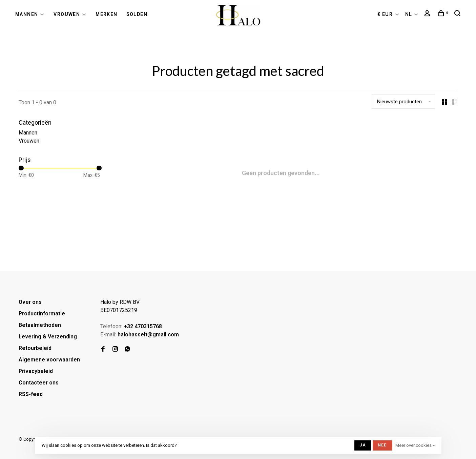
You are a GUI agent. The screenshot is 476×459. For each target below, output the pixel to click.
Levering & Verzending (48, 337)
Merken (106, 14)
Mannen (27, 14)
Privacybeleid (36, 371)
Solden (137, 14)
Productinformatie (42, 314)
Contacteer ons (39, 383)
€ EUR (386, 14)
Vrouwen (67, 14)
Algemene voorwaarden (49, 360)
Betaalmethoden (40, 325)
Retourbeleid (35, 348)
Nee (382, 445)
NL (409, 14)
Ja (363, 445)
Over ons (30, 302)
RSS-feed (31, 394)
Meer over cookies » (415, 445)
